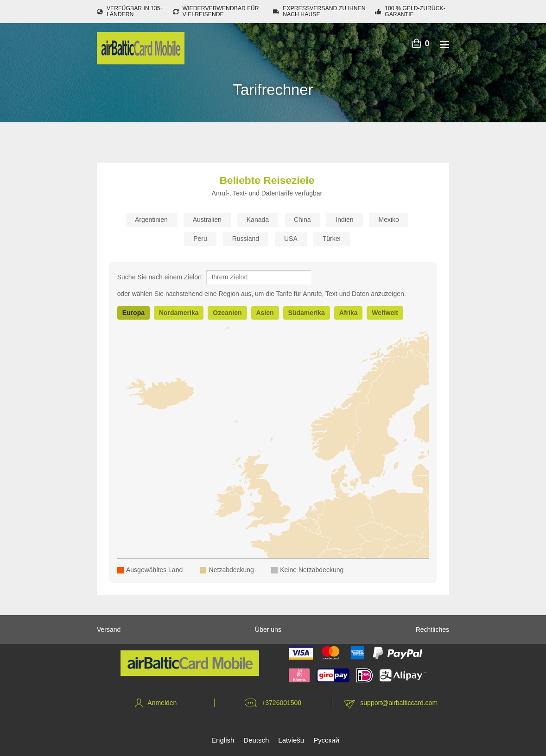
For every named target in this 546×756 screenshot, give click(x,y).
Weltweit (385, 313)
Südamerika (307, 313)
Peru (200, 239)
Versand (109, 630)
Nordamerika (179, 313)
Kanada (258, 220)
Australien (207, 220)
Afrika (349, 313)
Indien (344, 220)
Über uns (268, 630)
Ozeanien (227, 313)
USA (291, 239)
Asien (265, 313)
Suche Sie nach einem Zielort (160, 277)
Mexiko (388, 220)
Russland (246, 239)
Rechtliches (432, 630)
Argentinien (151, 220)
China (302, 220)
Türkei (332, 239)
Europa (133, 313)
